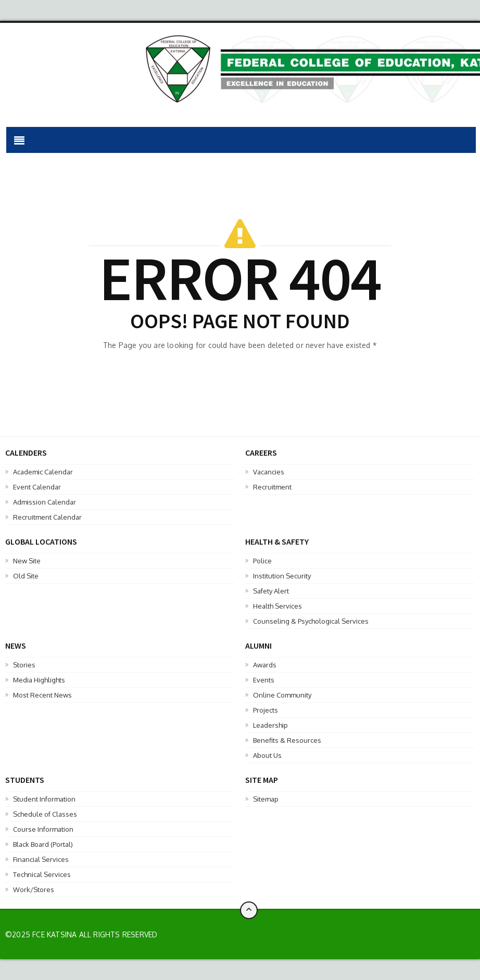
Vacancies (269, 472)
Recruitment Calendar (47, 517)
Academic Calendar (43, 472)
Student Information (44, 799)
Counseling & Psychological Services (311, 621)
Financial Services (41, 859)
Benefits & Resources (287, 740)
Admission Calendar (45, 502)
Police (262, 561)
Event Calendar (37, 487)
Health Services (277, 606)
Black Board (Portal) (43, 844)
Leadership (270, 725)
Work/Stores (34, 889)
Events (264, 680)
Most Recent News (42, 695)
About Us (267, 755)
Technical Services (42, 874)
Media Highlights (39, 680)
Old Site (26, 576)
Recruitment (272, 487)
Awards (265, 665)
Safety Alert (271, 591)
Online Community (282, 695)
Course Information (43, 829)
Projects (266, 710)
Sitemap (266, 799)
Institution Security (282, 576)
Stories (24, 665)
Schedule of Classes (45, 814)
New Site (27, 561)
